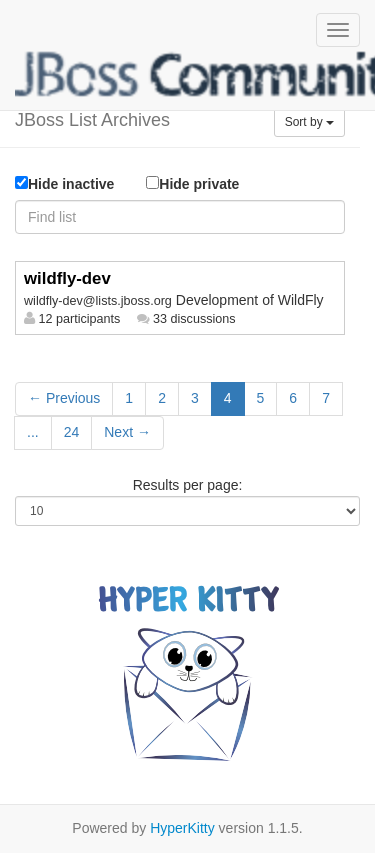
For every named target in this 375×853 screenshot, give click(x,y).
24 (72, 432)
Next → (127, 432)
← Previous (64, 398)
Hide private (192, 183)
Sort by (309, 122)
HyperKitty (182, 828)
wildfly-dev (67, 278)
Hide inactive (64, 184)
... (33, 432)
